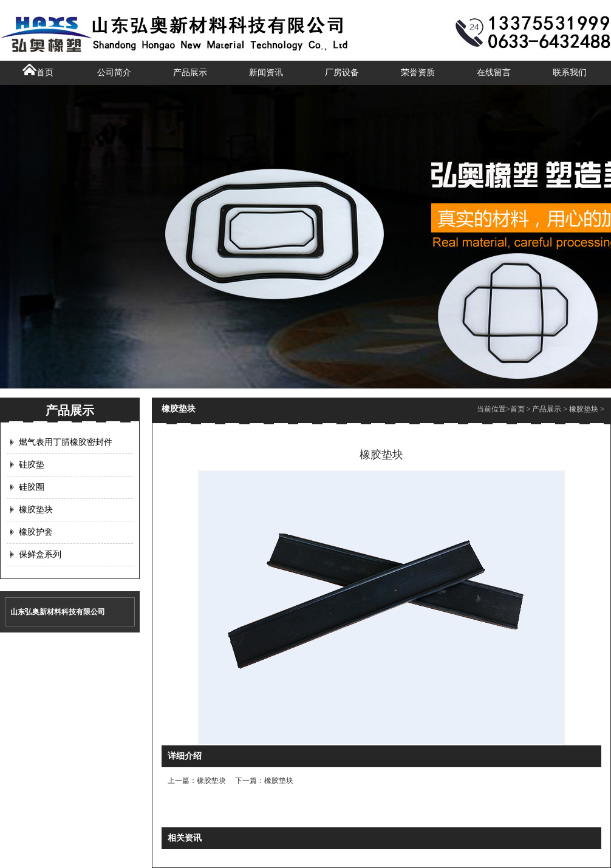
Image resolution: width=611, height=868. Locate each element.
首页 (38, 73)
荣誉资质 (418, 73)
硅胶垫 (32, 465)
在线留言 (494, 73)
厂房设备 (342, 73)
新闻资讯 (266, 73)
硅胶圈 (32, 487)
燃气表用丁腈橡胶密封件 (66, 442)
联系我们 (570, 73)
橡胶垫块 (36, 510)
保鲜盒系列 (40, 554)
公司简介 (114, 73)
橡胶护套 (36, 532)
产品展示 (190, 73)
